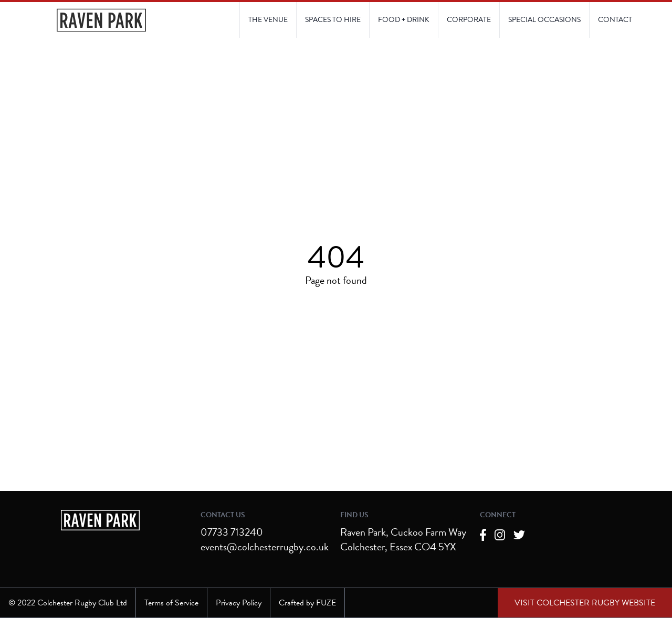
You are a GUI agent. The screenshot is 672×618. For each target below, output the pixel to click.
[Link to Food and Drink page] (403, 20)
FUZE (326, 603)
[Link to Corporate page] (469, 20)
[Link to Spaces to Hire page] (333, 20)
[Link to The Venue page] (268, 20)
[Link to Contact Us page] (544, 20)
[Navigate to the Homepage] (101, 20)
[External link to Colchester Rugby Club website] (585, 603)
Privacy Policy (239, 603)
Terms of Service (171, 603)
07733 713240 (232, 532)
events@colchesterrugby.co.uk (265, 547)
